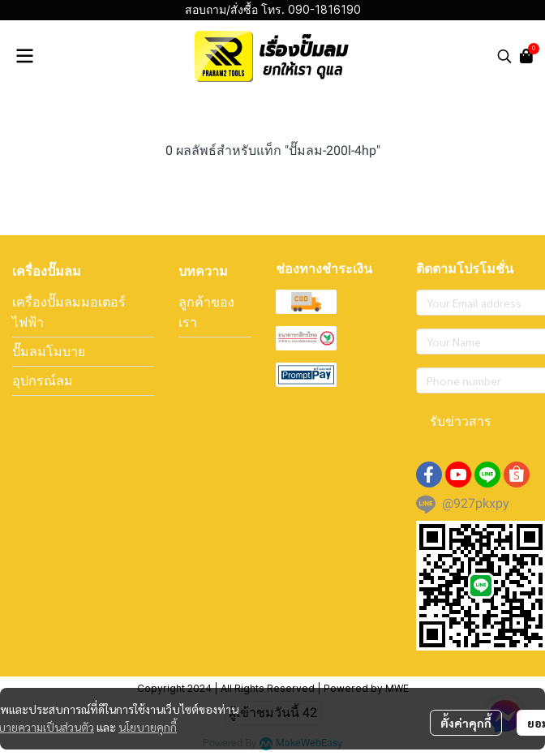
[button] (504, 56)
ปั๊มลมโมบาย (49, 351)
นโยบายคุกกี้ (148, 727)
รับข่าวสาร (461, 421)
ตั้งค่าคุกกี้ (466, 723)
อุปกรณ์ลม (43, 380)
